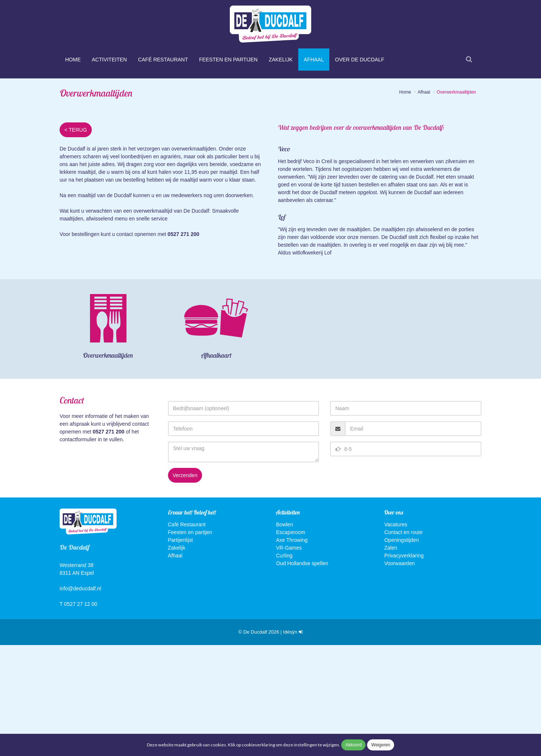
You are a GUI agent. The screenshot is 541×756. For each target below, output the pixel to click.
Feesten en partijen (228, 60)
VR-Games (289, 659)
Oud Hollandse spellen (302, 674)
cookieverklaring (259, 745)
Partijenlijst (181, 651)
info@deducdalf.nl (80, 700)
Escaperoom (291, 643)
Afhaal (314, 60)
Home (73, 60)
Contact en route (403, 643)
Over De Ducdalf (359, 60)
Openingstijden (401, 651)
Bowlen (285, 635)
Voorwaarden (399, 674)
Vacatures (396, 635)
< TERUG (76, 241)
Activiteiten (109, 60)
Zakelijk (281, 60)
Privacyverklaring (404, 666)
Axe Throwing (292, 651)
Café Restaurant (163, 60)
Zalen (391, 659)
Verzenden (185, 587)
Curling (284, 666)
